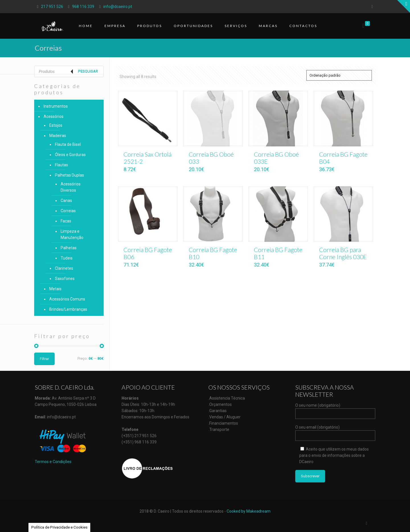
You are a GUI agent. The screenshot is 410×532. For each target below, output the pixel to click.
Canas (66, 200)
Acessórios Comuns (67, 299)
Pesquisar (88, 71)
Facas (66, 221)
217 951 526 (52, 7)
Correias (68, 211)
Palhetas (69, 248)
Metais (55, 289)
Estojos (56, 125)
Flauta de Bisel (68, 144)
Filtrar (44, 359)
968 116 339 (83, 7)
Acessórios (54, 116)
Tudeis (67, 258)
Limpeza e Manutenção (72, 234)
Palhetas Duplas (69, 175)
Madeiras (58, 136)
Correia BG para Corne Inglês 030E (343, 253)
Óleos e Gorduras (70, 155)
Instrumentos (56, 106)
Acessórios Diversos (71, 187)
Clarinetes (64, 268)
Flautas (61, 165)
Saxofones (65, 279)
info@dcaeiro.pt (118, 7)
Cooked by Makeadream (249, 511)
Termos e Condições (53, 462)
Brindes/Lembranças (68, 309)
